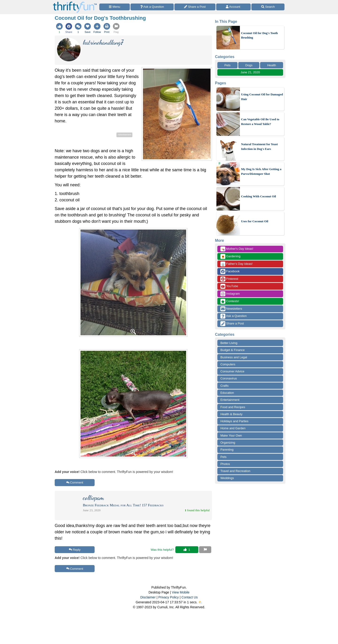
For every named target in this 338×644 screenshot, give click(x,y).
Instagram (230, 294)
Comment (75, 482)
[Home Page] (75, 3)
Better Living (229, 343)
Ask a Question (234, 316)
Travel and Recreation (235, 471)
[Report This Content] (205, 550)
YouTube (229, 286)
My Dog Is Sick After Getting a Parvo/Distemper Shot (261, 171)
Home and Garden (233, 428)
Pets (227, 65)
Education (227, 393)
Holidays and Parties (234, 421)
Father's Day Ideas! (236, 264)
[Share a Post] (195, 7)
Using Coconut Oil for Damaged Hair (262, 97)
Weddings (227, 478)
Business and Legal (234, 357)
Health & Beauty (231, 414)
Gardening (230, 256)
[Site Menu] (115, 7)
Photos (225, 464)
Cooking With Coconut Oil (259, 196)
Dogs (249, 65)
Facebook (230, 271)
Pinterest (229, 279)
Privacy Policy (168, 597)
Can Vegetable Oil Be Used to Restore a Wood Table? (260, 122)
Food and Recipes (233, 407)
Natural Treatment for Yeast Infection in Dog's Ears (259, 146)
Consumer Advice (232, 371)
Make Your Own (231, 435)
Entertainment (230, 400)
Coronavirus (229, 378)
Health (272, 65)
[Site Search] (268, 7)
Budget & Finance (232, 350)
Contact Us (190, 597)
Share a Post (232, 324)
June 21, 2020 (250, 72)
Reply (75, 550)
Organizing (228, 443)
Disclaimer (148, 597)
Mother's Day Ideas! (237, 249)
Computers (228, 364)
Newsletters (231, 309)
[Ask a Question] (152, 7)
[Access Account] (234, 7)
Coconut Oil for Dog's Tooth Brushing (259, 35)
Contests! (230, 301)
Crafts (225, 386)
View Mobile (181, 592)
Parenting (227, 450)
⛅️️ (200, 602)
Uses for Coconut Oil (255, 221)
